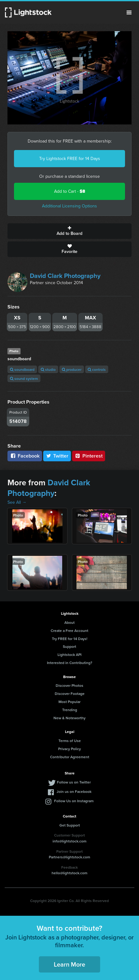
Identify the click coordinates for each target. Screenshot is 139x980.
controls (97, 369)
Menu (129, 12)
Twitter (57, 456)
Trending (70, 710)
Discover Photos (69, 685)
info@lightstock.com (69, 841)
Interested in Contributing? (70, 663)
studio (48, 369)
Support (69, 646)
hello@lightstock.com (69, 873)
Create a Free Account (69, 631)
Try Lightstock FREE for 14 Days (70, 159)
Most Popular (69, 702)
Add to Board (69, 231)
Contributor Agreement (70, 757)
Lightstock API (69, 655)
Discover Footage (70, 694)
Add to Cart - (70, 191)
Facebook (25, 456)
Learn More (69, 964)
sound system (24, 378)
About (69, 622)
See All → (17, 502)
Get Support (70, 825)
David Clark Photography (65, 276)
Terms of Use (70, 741)
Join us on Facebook (74, 791)
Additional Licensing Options (69, 206)
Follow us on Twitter (74, 782)
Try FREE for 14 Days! (70, 639)
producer (72, 369)
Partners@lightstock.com (69, 857)
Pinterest (89, 456)
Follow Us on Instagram (74, 801)
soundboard (22, 369)
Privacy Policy (69, 749)
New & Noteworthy (69, 718)
